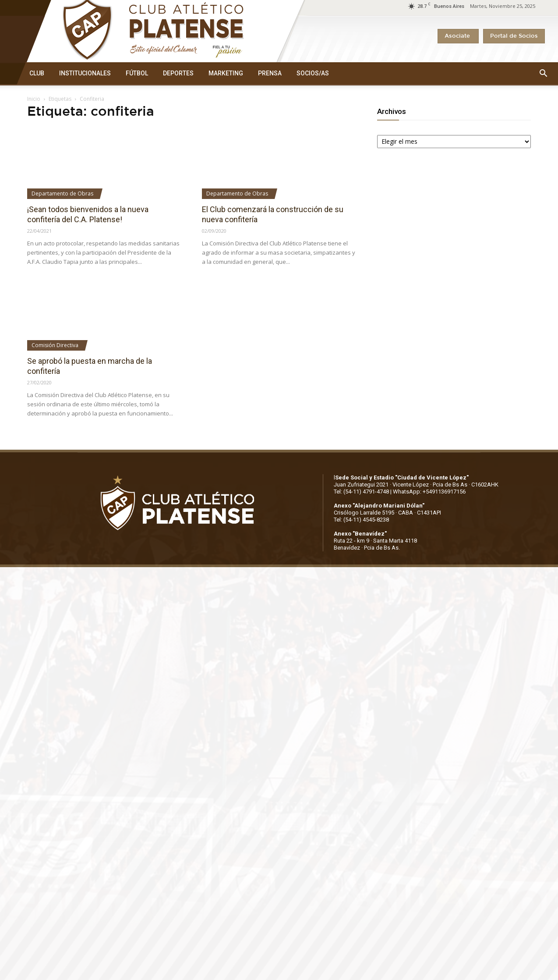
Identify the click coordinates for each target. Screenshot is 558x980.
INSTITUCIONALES (85, 73)
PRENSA (270, 73)
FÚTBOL (137, 73)
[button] (543, 74)
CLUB (37, 73)
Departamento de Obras (62, 194)
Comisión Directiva (55, 345)
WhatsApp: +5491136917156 (429, 492)
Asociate (458, 36)
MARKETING (226, 73)
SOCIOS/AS (313, 73)
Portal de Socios (514, 36)
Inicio (34, 99)
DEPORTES (178, 73)
